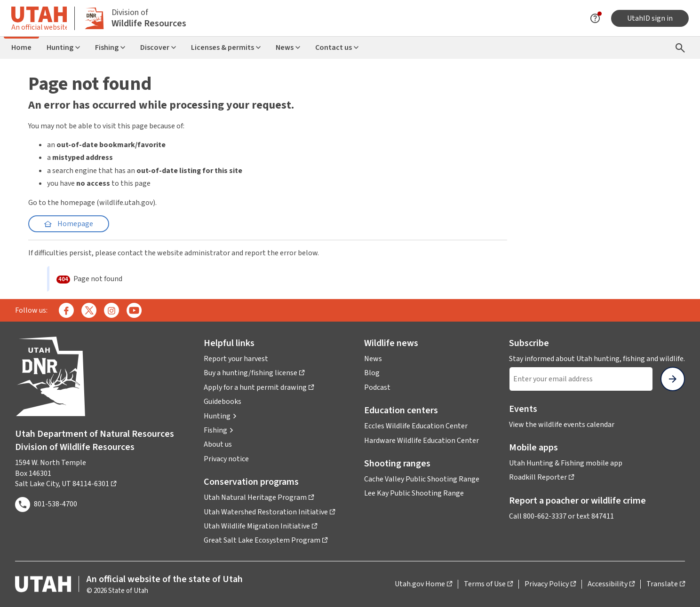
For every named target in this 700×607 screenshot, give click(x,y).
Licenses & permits (226, 47)
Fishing (110, 47)
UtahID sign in (650, 18)
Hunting (63, 47)
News (288, 47)
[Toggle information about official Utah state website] (39, 18)
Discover (158, 47)
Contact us (337, 47)
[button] (220, 416)
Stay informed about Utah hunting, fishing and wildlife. (597, 359)
